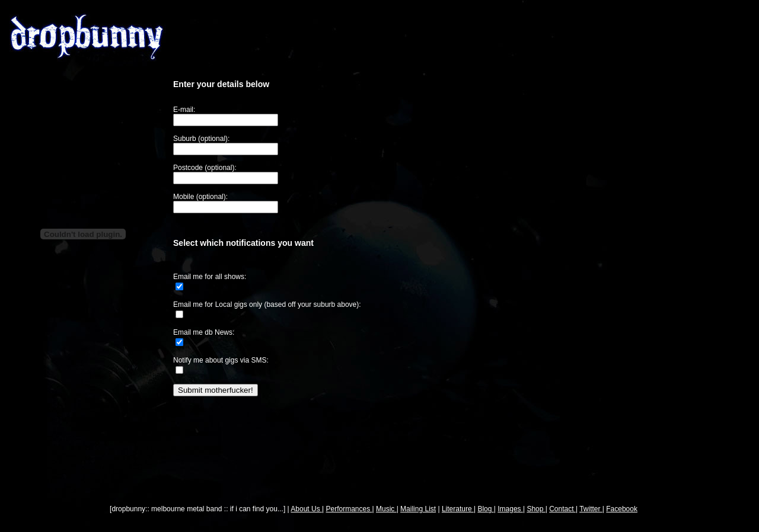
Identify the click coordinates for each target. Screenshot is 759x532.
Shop (536, 509)
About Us (306, 509)
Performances (349, 509)
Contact (562, 509)
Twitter (591, 509)
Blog (485, 509)
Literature (458, 509)
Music (386, 509)
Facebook (622, 509)
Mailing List (418, 509)
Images (510, 509)
